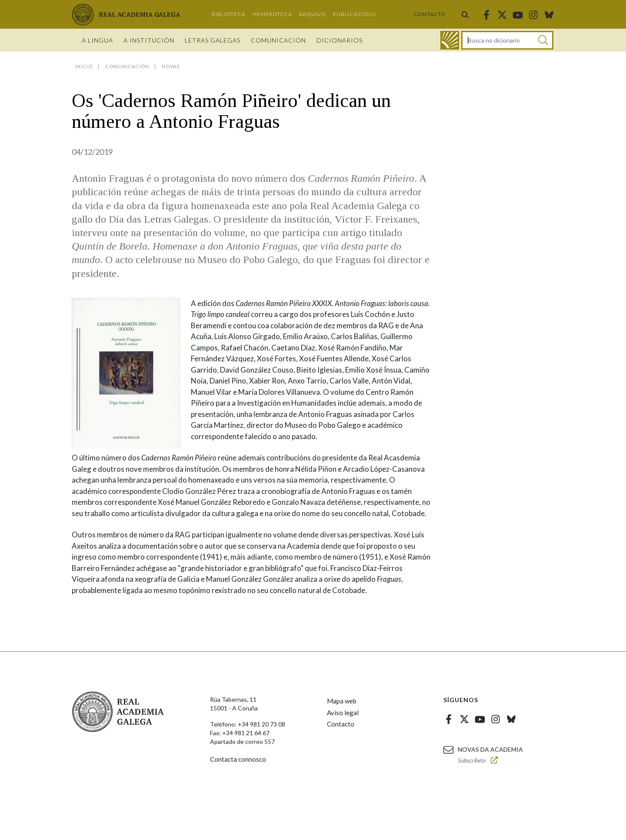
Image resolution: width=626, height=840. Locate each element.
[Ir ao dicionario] (450, 40)
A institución (149, 40)
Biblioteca (229, 14)
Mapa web (342, 701)
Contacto (430, 14)
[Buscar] (543, 40)
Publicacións (355, 14)
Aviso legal (343, 713)
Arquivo (313, 14)
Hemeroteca (272, 14)
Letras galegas (213, 40)
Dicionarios (340, 40)
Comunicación (278, 40)
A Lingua (97, 40)
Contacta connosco (238, 759)
